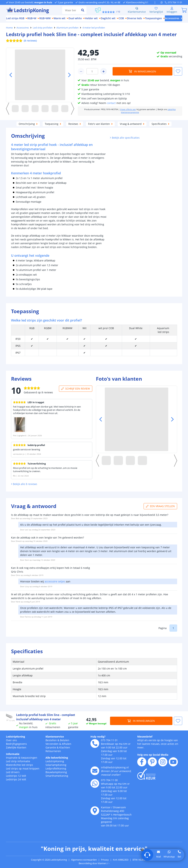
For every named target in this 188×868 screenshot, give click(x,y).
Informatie (13, 754)
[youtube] (173, 762)
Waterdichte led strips (19, 765)
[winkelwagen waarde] (92, 71)
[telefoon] (173, 2)
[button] (178, 71)
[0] (184, 10)
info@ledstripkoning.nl (115, 767)
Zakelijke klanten (16, 747)
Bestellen (51, 740)
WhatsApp (169, 857)
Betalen (65, 740)
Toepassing (53, 124)
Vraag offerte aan (128, 109)
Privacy (105, 860)
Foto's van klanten (100, 124)
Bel (179, 857)
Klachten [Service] (65, 747)
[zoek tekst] (71, 10)
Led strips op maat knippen (23, 768)
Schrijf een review (76, 389)
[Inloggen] (172, 10)
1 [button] (173, 628)
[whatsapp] (163, 2)
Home (9, 28)
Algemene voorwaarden (84, 860)
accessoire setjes (55, 581)
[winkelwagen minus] (81, 71)
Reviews (75, 124)
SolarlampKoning (56, 765)
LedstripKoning (16, 737)
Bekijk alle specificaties (125, 138)
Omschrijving (28, 124)
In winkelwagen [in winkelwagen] (142, 71)
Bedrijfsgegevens (16, 744)
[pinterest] (152, 762)
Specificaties (160, 124)
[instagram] (163, 762)
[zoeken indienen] (83, 10)
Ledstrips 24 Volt (16, 779)
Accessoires (23, 28)
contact (111, 103)
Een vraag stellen (160, 506)
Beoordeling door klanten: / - (94, 863)
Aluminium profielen (67, 28)
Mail (159, 857)
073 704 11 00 (109, 780)
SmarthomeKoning (57, 776)
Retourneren (53, 751)
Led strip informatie (18, 761)
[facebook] (142, 762)
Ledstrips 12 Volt (16, 776)
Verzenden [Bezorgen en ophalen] (52, 744)
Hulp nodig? (98, 737)
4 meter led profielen (94, 28)
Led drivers (13, 772)
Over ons (11, 740)
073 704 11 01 (109, 740)
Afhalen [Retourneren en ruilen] (67, 744)
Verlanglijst (156, 10)
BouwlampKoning (56, 772)
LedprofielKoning (56, 768)
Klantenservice (137, 10)
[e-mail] (95, 771)
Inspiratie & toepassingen (22, 758)
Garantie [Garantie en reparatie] (51, 747)
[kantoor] (95, 811)
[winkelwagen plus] (104, 71)
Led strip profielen (43, 28)
